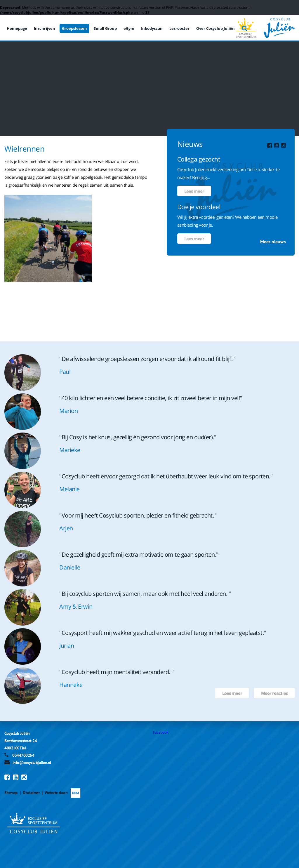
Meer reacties (274, 693)
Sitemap (11, 793)
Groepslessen (74, 28)
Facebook (161, 732)
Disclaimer (31, 793)
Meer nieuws (273, 242)
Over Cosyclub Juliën (215, 28)
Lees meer (194, 191)
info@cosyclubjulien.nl (32, 763)
